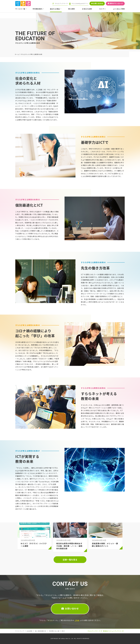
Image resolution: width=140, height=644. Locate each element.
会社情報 (29, 631)
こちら (77, 620)
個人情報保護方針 (41, 631)
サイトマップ (20, 631)
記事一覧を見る (70, 560)
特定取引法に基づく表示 (57, 631)
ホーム (17, 54)
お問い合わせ (72, 608)
